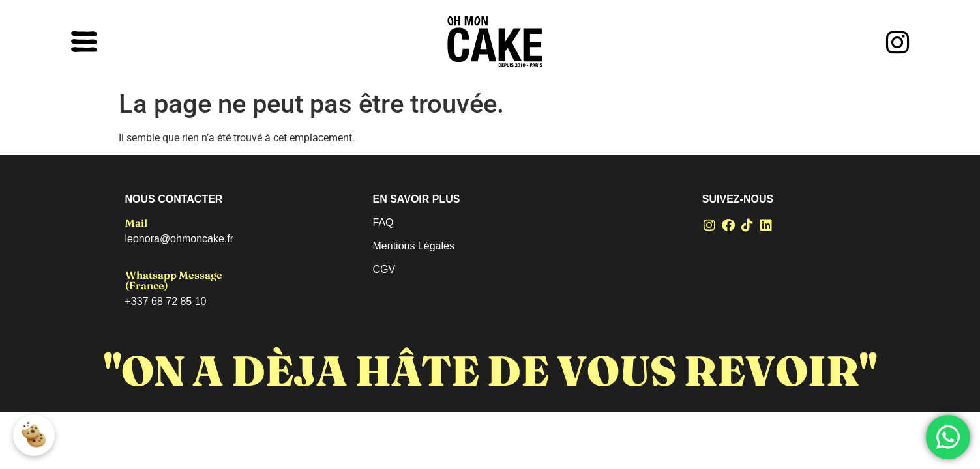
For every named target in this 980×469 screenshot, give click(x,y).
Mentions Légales (414, 246)
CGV (384, 269)
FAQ (383, 222)
